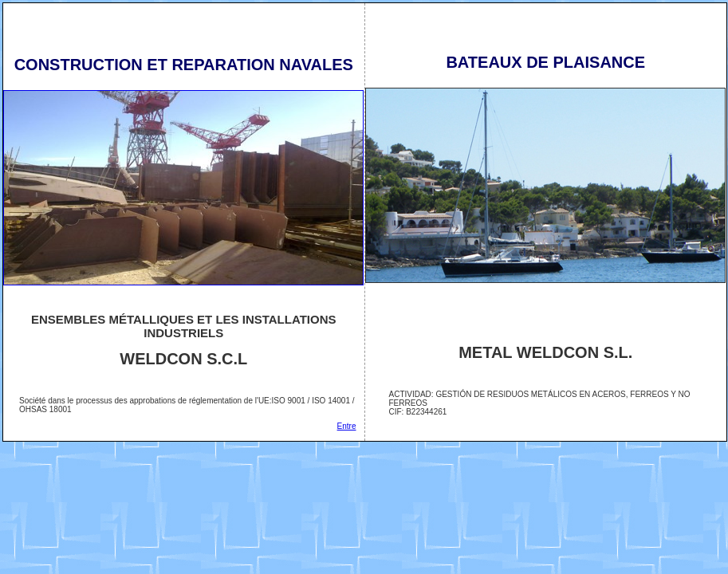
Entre (347, 426)
